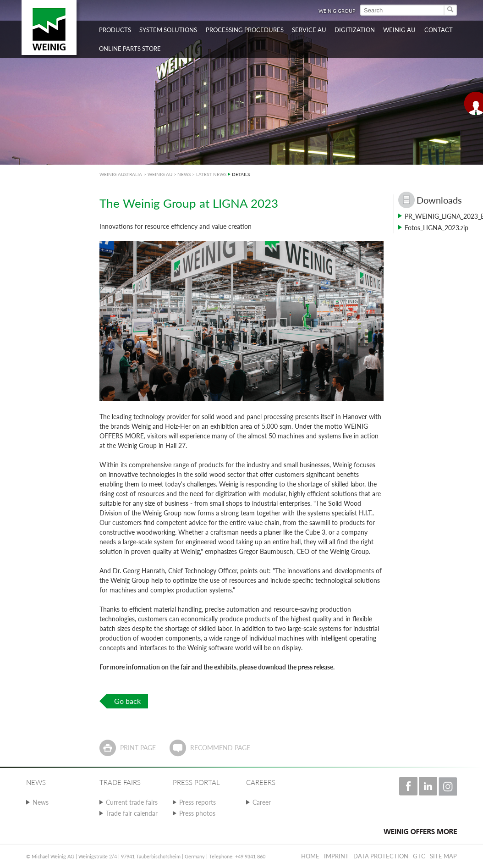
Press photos (197, 813)
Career (262, 802)
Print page (138, 748)
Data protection (381, 856)
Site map (443, 856)
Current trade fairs (132, 802)
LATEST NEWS (211, 174)
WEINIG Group (337, 11)
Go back (127, 701)
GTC (419, 856)
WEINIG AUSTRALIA (121, 174)
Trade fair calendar (132, 813)
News (41, 802)
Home (310, 856)
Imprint (336, 856)
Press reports (198, 802)
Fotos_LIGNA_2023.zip (436, 228)
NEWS (184, 174)
